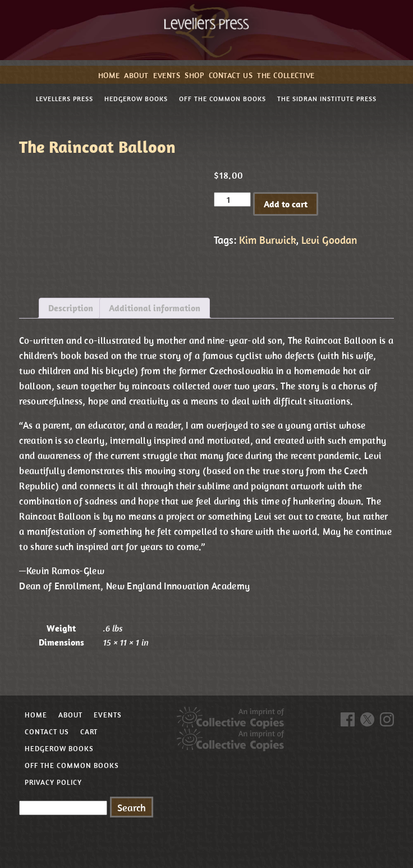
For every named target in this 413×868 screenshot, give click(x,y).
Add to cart (286, 204)
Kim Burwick (267, 240)
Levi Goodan (329, 240)
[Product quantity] (232, 199)
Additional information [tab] (155, 308)
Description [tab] (71, 308)
